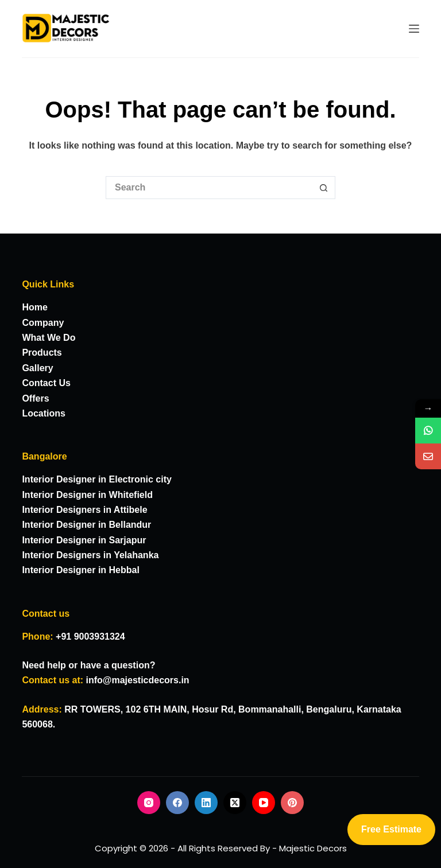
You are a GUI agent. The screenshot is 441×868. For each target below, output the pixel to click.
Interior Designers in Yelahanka (90, 555)
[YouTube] (264, 803)
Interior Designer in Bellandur (86, 525)
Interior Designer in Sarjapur (84, 540)
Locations (44, 413)
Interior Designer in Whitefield (87, 495)
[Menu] (414, 29)
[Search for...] (209, 188)
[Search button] (324, 188)
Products (42, 353)
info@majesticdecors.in (138, 680)
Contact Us (46, 383)
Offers (35, 398)
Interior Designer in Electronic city (97, 479)
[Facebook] (177, 803)
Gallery (37, 368)
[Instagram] (149, 803)
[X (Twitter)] (235, 803)
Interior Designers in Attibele (84, 510)
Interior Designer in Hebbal (80, 570)
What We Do (49, 338)
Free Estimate (391, 829)
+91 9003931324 (90, 637)
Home (34, 307)
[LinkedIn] (206, 803)
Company (43, 323)
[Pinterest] (292, 803)
